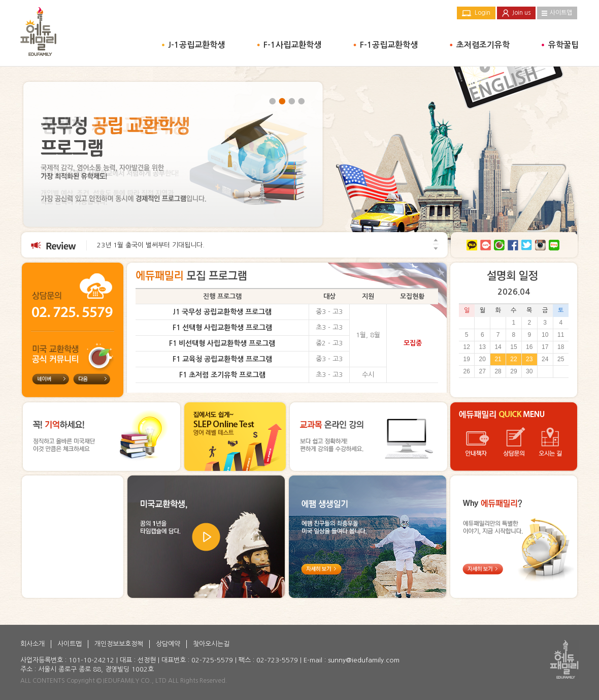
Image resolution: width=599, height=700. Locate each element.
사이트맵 (561, 13)
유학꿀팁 (563, 45)
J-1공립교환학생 (196, 45)
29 (513, 371)
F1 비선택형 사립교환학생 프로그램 (222, 343)
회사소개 (32, 644)
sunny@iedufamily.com (364, 660)
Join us (521, 13)
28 (498, 371)
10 (545, 335)
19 (466, 359)
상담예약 (168, 644)
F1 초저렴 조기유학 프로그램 (222, 375)
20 (482, 359)
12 (466, 347)
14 (498, 347)
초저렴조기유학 (483, 45)
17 (545, 347)
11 (561, 335)
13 (482, 347)
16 (529, 347)
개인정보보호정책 (119, 644)
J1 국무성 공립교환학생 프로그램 (222, 312)
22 (513, 359)
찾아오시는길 (211, 644)
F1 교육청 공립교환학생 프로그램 (222, 359)
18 (561, 347)
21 (498, 359)
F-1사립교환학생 (292, 45)
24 (545, 359)
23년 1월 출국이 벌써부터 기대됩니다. (151, 245)
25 (561, 359)
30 (529, 371)
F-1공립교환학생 (389, 45)
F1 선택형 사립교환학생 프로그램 (222, 328)
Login (482, 13)
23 (529, 359)
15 (513, 347)
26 (466, 371)
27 (482, 371)
